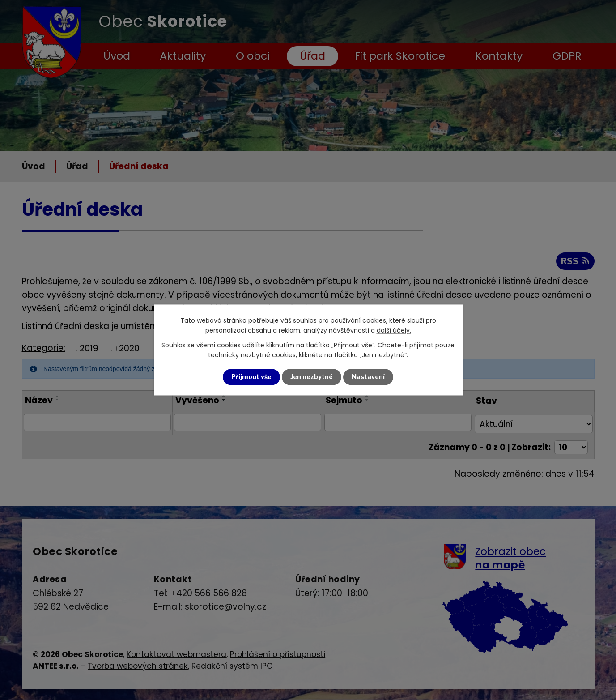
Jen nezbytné (312, 377)
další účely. (394, 331)
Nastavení (368, 377)
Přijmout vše (251, 377)
